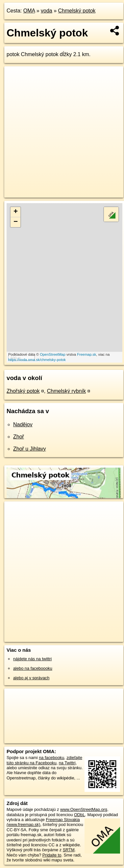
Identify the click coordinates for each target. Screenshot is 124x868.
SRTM (69, 850)
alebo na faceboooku (33, 668)
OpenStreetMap (53, 354)
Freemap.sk (87, 354)
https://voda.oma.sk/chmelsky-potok (37, 360)
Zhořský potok (23, 391)
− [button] (16, 222)
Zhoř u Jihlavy (30, 449)
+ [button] (16, 212)
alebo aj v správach (31, 678)
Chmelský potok (77, 11)
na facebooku (51, 758)
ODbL (79, 815)
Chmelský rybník (66, 391)
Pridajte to (52, 855)
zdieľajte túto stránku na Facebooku (44, 760)
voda (47, 11)
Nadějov (23, 424)
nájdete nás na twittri (32, 659)
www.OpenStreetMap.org (84, 809)
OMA (29, 11)
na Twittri (67, 763)
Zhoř (19, 437)
